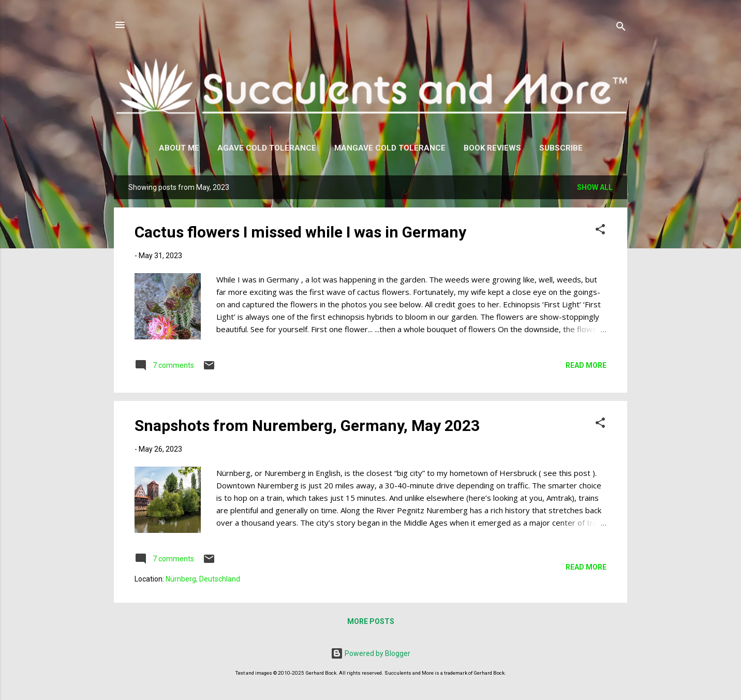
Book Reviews (492, 148)
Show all (595, 187)
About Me (179, 148)
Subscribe (561, 148)
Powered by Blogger (371, 653)
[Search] (621, 28)
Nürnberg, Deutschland (203, 579)
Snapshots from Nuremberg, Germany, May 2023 (307, 426)
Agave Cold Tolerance (267, 148)
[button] (600, 231)
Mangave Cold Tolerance (390, 148)
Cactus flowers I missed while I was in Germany (300, 232)
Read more (586, 365)
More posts (371, 621)
